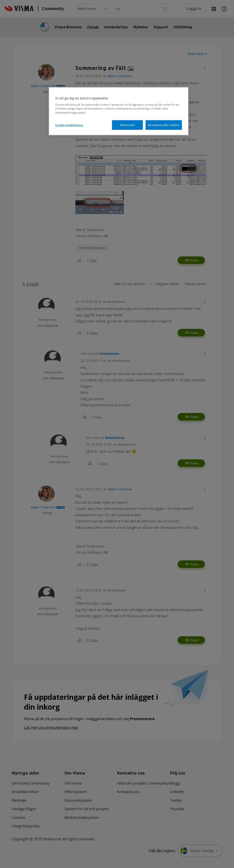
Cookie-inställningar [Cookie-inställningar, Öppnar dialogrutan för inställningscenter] (69, 125)
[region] (119, 111)
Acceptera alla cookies (164, 125)
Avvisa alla (127, 125)
